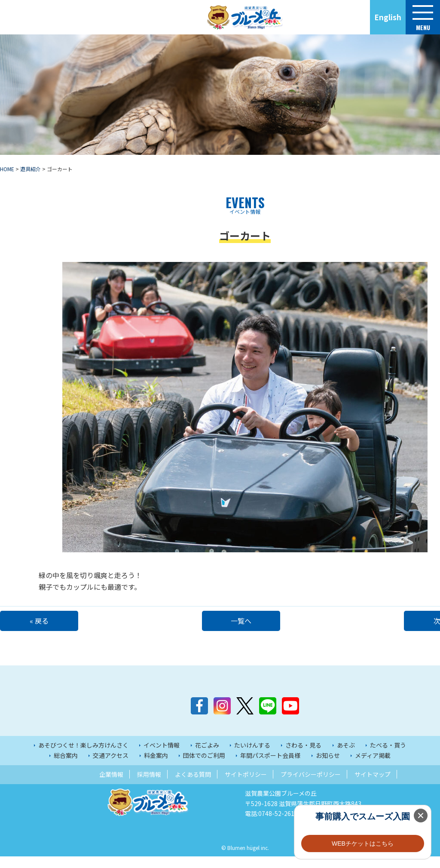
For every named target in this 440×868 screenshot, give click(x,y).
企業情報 (111, 786)
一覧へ (245, 621)
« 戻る (43, 621)
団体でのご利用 (204, 767)
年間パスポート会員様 (270, 767)
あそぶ (346, 757)
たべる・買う (388, 757)
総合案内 (66, 767)
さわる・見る (303, 757)
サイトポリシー (246, 786)
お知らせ (328, 767)
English (388, 17)
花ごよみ (207, 757)
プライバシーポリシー (311, 786)
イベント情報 (162, 757)
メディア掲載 (373, 767)
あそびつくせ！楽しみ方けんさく (83, 757)
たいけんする (252, 757)
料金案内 (156, 767)
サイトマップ (373, 786)
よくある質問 (193, 786)
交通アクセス (111, 767)
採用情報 (149, 786)
